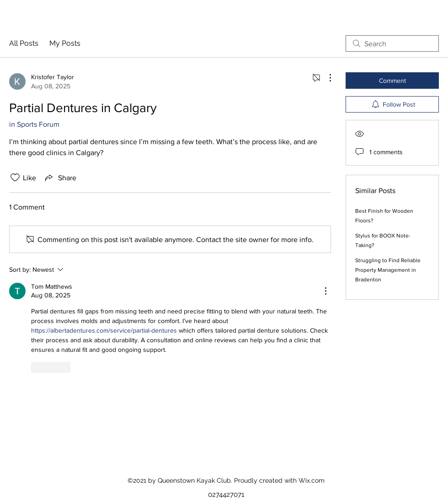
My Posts (65, 43)
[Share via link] (60, 178)
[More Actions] (325, 78)
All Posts (24, 43)
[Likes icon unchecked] (15, 178)
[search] (392, 43)
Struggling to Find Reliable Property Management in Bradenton (388, 270)
